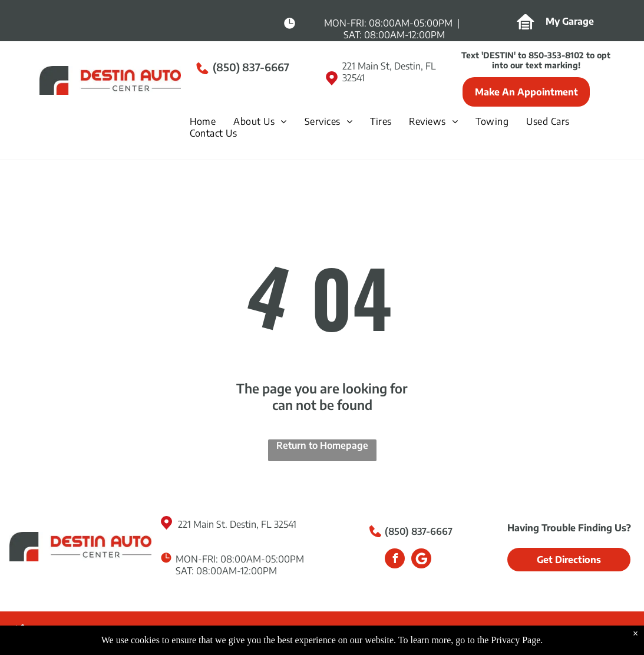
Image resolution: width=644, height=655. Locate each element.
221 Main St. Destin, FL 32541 (237, 524)
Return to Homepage (322, 445)
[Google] (421, 560)
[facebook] (395, 560)
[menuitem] (209, 121)
